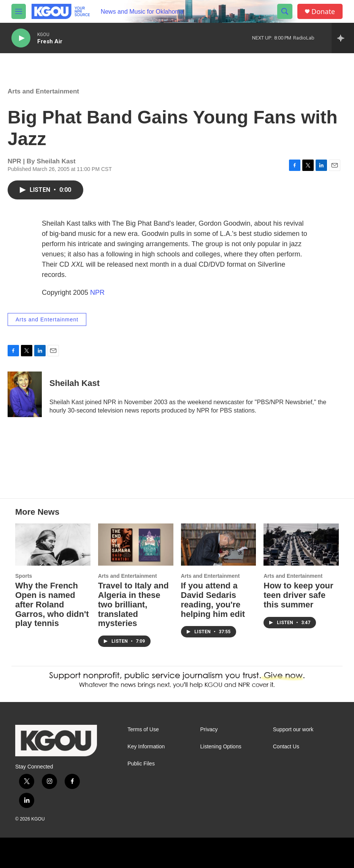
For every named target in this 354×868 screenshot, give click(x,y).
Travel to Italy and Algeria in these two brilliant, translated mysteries (133, 605)
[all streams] (343, 38)
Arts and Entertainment (43, 91)
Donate (323, 12)
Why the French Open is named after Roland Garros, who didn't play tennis (52, 605)
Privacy (209, 730)
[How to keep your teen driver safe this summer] (301, 544)
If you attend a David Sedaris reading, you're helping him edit (213, 600)
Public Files (141, 764)
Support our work (293, 730)
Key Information (146, 747)
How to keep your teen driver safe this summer (298, 595)
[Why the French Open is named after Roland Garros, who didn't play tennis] (53, 544)
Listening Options (221, 747)
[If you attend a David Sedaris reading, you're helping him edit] (219, 544)
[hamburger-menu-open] (19, 11)
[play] (21, 38)
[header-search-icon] (285, 11)
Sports (24, 576)
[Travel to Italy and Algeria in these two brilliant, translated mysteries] (136, 544)
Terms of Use (143, 730)
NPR (97, 292)
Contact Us (286, 747)
